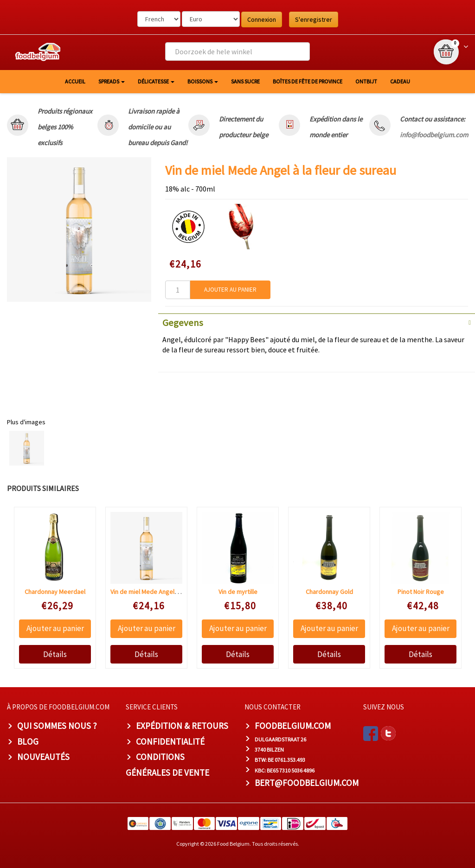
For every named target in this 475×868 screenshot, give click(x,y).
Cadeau (400, 81)
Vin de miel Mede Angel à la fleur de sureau (170, 592)
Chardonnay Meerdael (55, 592)
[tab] (317, 322)
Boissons (203, 81)
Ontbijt (366, 81)
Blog (28, 741)
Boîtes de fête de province (308, 81)
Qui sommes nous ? (57, 726)
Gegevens (183, 323)
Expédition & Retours (182, 726)
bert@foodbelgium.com (307, 783)
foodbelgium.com (293, 726)
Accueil (75, 81)
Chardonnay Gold (329, 592)
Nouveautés (43, 757)
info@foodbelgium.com (434, 135)
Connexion (262, 19)
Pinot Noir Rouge (421, 592)
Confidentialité (170, 741)
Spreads (112, 81)
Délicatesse (156, 81)
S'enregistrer (314, 19)
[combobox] (237, 51)
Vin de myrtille (238, 592)
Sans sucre (245, 81)
